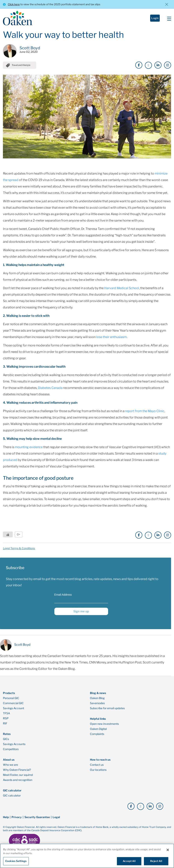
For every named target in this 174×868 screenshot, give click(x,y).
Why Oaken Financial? (17, 773)
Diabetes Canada (50, 391)
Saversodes (97, 706)
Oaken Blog (97, 701)
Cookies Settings (16, 861)
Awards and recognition (18, 783)
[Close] (168, 850)
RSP (6, 721)
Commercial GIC (13, 706)
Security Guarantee (37, 820)
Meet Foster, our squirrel (18, 778)
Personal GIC (11, 701)
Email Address (63, 597)
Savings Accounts (14, 747)
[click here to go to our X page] (148, 65)
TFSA (6, 716)
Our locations (98, 773)
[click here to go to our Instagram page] (168, 65)
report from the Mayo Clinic (145, 414)
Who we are (10, 767)
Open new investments (104, 727)
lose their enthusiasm (111, 340)
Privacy (17, 820)
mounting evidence (29, 450)
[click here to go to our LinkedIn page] (158, 65)
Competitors (11, 752)
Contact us (97, 767)
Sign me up (81, 614)
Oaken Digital (98, 732)
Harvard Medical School (122, 291)
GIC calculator (12, 798)
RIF (5, 726)
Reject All (156, 861)
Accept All (129, 861)
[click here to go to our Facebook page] (139, 65)
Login (155, 18)
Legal (56, 820)
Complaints (97, 737)
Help (6, 820)
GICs (6, 742)
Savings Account (13, 711)
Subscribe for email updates (107, 711)
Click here (14, 4)
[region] (87, 856)
